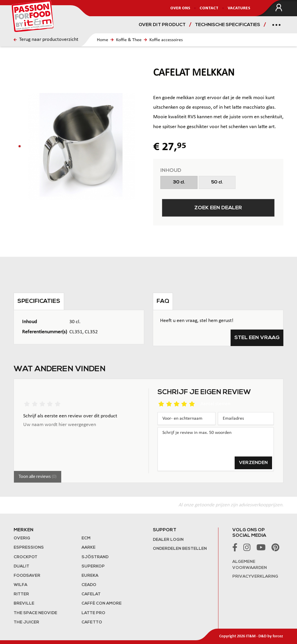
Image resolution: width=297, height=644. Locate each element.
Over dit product (162, 25)
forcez (278, 636)
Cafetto (92, 622)
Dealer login (168, 540)
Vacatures (239, 8)
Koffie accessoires (166, 40)
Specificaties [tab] (39, 301)
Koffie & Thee (129, 40)
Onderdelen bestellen (180, 549)
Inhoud (171, 171)
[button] (20, 146)
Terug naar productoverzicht (46, 40)
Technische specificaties (228, 25)
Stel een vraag (257, 338)
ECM (86, 538)
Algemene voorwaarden (250, 565)
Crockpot (26, 557)
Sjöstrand (95, 557)
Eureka (90, 576)
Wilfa (20, 585)
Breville (24, 604)
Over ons (180, 8)
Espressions (29, 548)
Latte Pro (93, 613)
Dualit (21, 566)
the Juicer (26, 622)
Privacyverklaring (255, 577)
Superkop (93, 566)
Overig (22, 538)
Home (103, 40)
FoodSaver (27, 576)
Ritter (21, 594)
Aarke (88, 548)
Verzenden (253, 463)
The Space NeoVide (35, 613)
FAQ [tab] (163, 301)
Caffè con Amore (102, 604)
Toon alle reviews (38, 477)
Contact (209, 8)
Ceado (89, 585)
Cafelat (91, 594)
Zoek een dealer (218, 208)
